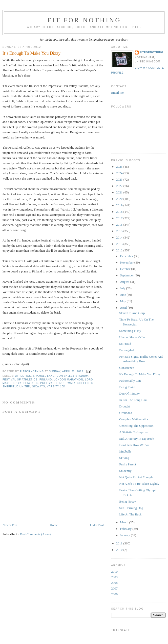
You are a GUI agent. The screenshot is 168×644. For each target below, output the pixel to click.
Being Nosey (127, 501)
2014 (120, 237)
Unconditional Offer (132, 337)
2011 (120, 543)
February (126, 529)
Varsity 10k (56, 387)
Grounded (126, 413)
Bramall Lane (44, 376)
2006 (114, 594)
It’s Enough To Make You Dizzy (140, 374)
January (126, 535)
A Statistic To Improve (134, 432)
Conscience (126, 368)
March (125, 522)
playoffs (31, 383)
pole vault (49, 383)
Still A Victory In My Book (137, 439)
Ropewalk (68, 383)
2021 (120, 192)
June (123, 295)
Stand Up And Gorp (132, 313)
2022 (120, 186)
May (123, 301)
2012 (120, 250)
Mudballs (125, 451)
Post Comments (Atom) (36, 534)
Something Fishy (130, 331)
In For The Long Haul (133, 400)
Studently (125, 471)
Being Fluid (127, 387)
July (123, 288)
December (127, 256)
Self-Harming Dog (131, 508)
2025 (120, 167)
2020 (120, 199)
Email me (117, 93)
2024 (120, 173)
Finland (46, 380)
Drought (124, 406)
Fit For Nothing (84, 20)
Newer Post (10, 525)
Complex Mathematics (134, 419)
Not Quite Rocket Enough (136, 477)
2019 (120, 205)
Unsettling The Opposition (136, 426)
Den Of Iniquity (129, 393)
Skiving (124, 458)
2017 (120, 218)
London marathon (69, 380)
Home (54, 525)
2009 (114, 577)
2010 (120, 550)
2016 (120, 225)
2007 (114, 588)
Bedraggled (126, 350)
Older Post (97, 525)
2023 (120, 179)
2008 (114, 583)
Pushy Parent (127, 464)
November (127, 262)
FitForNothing (151, 52)
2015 (120, 231)
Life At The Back (130, 514)
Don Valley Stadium (73, 376)
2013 (120, 244)
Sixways (39, 387)
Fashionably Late (130, 381)
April (124, 308)
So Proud (125, 344)
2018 (120, 212)
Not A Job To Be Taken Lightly (139, 484)
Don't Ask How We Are (134, 445)
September (127, 275)
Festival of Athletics (20, 380)
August (125, 282)
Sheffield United (16, 387)
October (126, 269)
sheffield (85, 383)
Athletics (23, 376)
